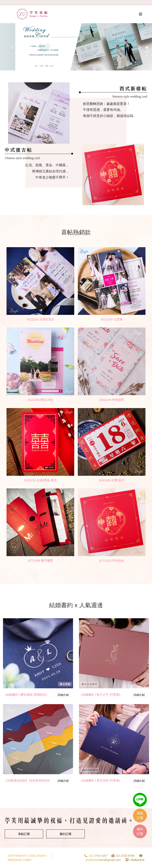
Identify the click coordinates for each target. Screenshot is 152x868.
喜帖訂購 (24, 834)
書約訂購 (66, 834)
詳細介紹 (63, 695)
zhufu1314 (137, 860)
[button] (11, 47)
